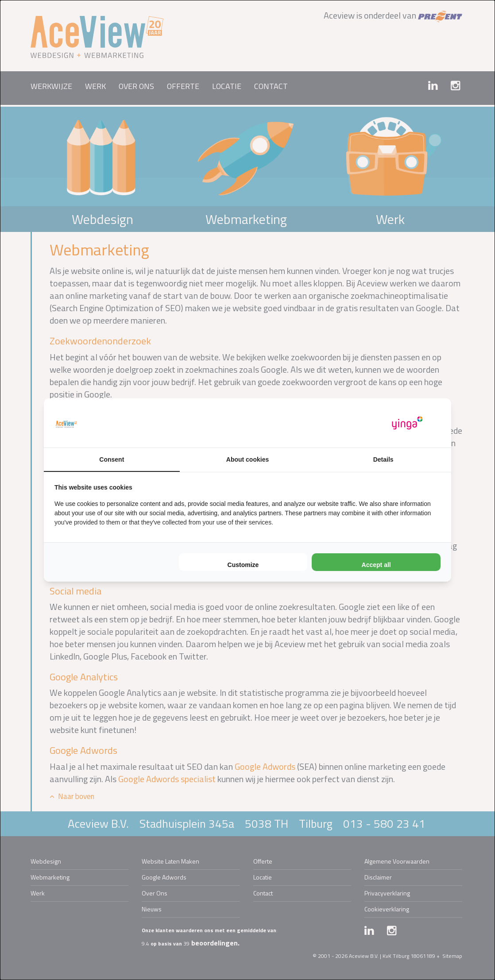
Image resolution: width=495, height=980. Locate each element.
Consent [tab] (112, 459)
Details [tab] (383, 459)
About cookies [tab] (247, 459)
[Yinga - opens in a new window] (407, 423)
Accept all (376, 565)
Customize (243, 565)
